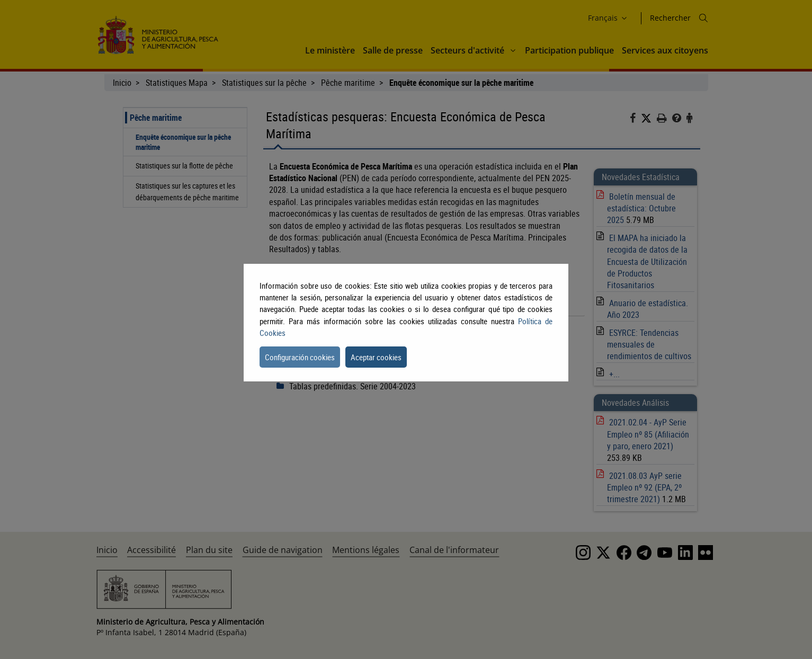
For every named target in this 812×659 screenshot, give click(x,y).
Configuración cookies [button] (300, 357)
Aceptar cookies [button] (376, 357)
